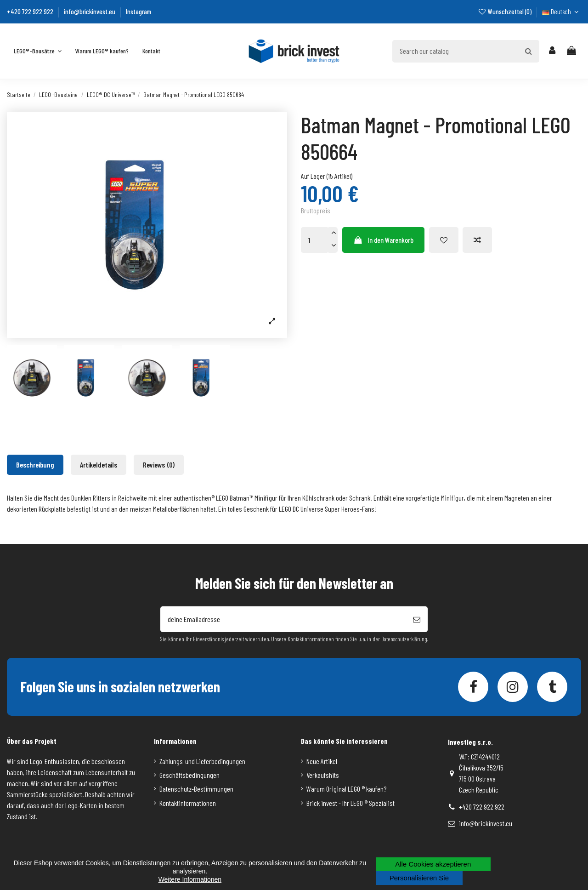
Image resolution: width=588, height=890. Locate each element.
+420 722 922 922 (31, 11)
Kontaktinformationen (188, 803)
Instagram (139, 11)
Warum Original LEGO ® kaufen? (346, 789)
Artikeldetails (99, 465)
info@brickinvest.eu (90, 11)
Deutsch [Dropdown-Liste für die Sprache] (562, 11)
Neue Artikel (322, 761)
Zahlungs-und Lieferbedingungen (202, 761)
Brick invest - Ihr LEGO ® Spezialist (351, 803)
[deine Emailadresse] (283, 619)
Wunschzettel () (505, 11)
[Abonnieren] (417, 619)
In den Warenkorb (384, 240)
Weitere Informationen (190, 879)
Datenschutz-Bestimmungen (196, 789)
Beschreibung (35, 465)
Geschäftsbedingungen (189, 775)
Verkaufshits (323, 775)
